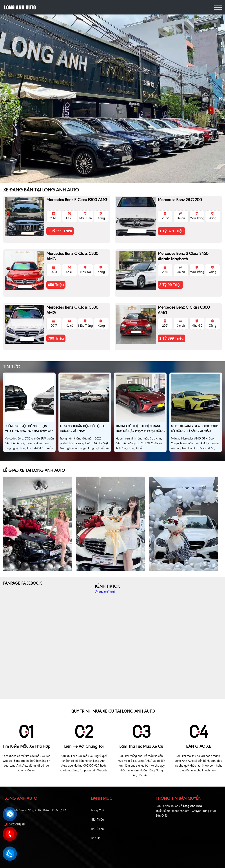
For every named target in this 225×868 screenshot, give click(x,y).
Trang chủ (97, 810)
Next (221, 99)
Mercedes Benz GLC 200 (180, 200)
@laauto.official (105, 592)
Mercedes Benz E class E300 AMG (77, 200)
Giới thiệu (97, 820)
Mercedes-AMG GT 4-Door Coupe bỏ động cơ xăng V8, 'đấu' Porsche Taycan (195, 431)
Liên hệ (96, 838)
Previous (4, 99)
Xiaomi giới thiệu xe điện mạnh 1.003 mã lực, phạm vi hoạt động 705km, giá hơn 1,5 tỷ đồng (140, 431)
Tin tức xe (97, 829)
